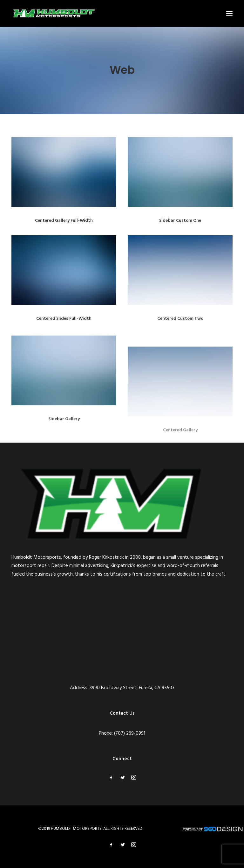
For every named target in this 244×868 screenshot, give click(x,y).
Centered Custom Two (180, 319)
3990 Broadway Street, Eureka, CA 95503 (132, 688)
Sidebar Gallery (64, 440)
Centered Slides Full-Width (64, 319)
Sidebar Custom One (180, 221)
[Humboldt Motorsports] (54, 13)
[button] (229, 13)
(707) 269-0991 (130, 733)
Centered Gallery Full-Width (64, 221)
